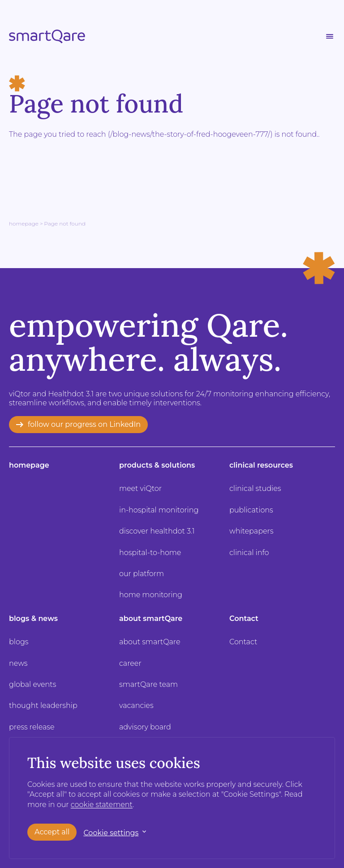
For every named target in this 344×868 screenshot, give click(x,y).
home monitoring (151, 595)
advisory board (145, 727)
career (130, 663)
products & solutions (157, 465)
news (18, 663)
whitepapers (251, 531)
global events (32, 684)
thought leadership (43, 705)
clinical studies (255, 488)
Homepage (24, 224)
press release (32, 727)
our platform (142, 574)
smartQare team (148, 684)
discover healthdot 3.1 (157, 531)
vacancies (136, 705)
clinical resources (261, 465)
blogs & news (33, 618)
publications (251, 510)
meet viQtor (140, 488)
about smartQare (151, 618)
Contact (244, 618)
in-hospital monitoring (159, 510)
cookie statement (102, 805)
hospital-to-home (150, 553)
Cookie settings (111, 833)
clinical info (249, 553)
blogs (19, 642)
